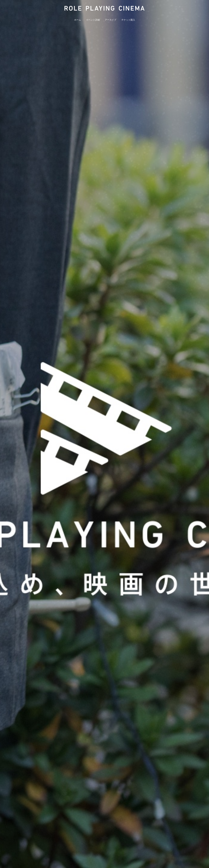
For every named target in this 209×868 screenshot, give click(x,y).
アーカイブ (111, 20)
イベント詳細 (93, 20)
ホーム (78, 20)
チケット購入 (128, 20)
